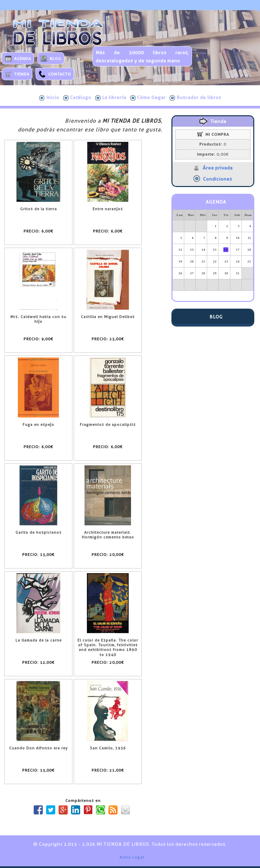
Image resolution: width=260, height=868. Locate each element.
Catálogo (77, 98)
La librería (111, 98)
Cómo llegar (148, 98)
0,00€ (213, 154)
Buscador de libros (195, 98)
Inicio (49, 98)
